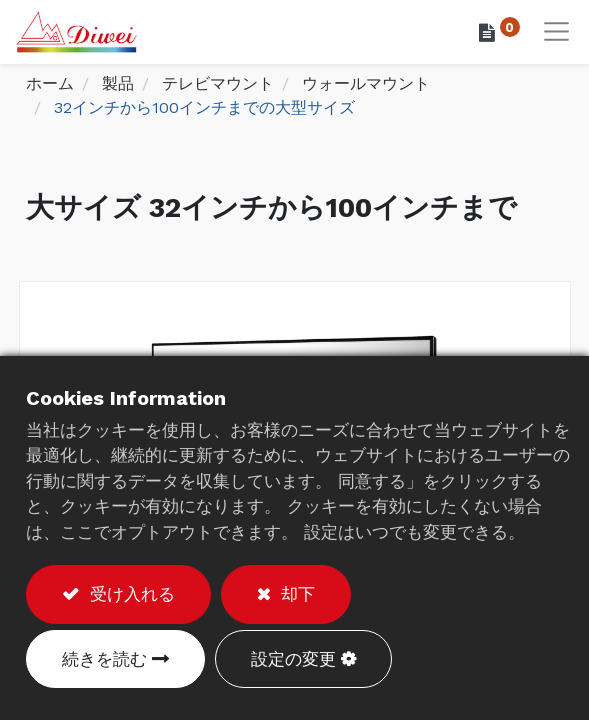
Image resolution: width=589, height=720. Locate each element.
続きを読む (104, 659)
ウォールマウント (366, 83)
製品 (118, 83)
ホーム (50, 83)
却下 (295, 594)
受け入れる (129, 594)
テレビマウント (218, 83)
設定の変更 (293, 659)
